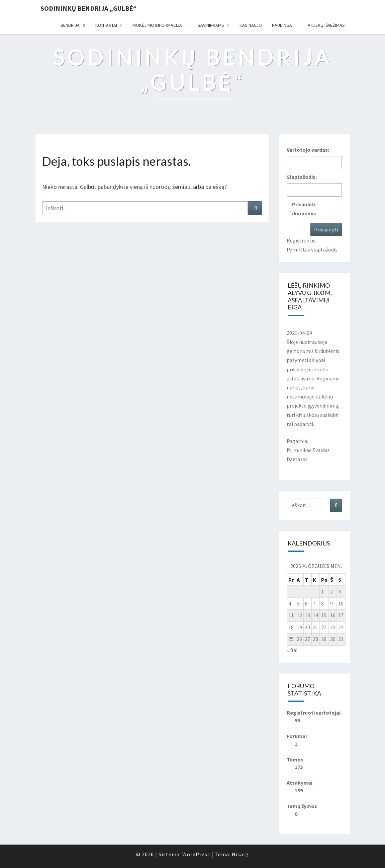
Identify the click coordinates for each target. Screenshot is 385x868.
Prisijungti (326, 229)
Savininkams (211, 25)
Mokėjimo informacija (157, 25)
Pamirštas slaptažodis (312, 249)
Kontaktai (106, 25)
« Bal (292, 650)
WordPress (196, 854)
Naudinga (282, 25)
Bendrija (70, 25)
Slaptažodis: (302, 177)
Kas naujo (251, 25)
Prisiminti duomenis (304, 209)
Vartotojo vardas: (308, 150)
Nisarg (240, 854)
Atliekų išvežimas (326, 25)
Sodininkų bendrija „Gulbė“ (88, 8)
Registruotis (301, 240)
